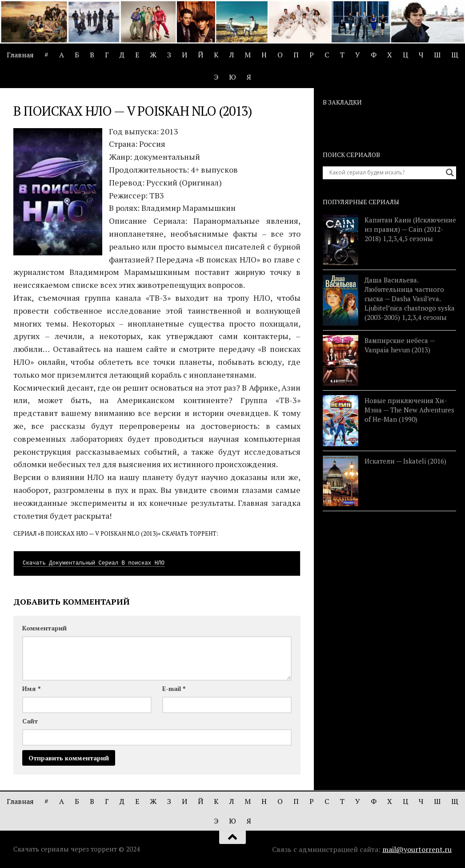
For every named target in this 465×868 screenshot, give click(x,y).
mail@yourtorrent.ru (417, 849)
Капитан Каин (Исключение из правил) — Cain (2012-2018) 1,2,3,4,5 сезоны (410, 229)
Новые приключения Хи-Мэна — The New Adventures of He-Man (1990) (409, 410)
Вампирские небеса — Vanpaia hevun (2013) (400, 345)
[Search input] (385, 173)
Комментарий (44, 628)
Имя (31, 688)
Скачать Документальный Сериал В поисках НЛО (94, 563)
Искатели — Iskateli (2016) (405, 461)
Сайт (30, 721)
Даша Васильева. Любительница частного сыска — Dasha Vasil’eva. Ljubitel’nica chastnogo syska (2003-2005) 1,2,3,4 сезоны (410, 299)
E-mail (174, 688)
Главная (20, 55)
